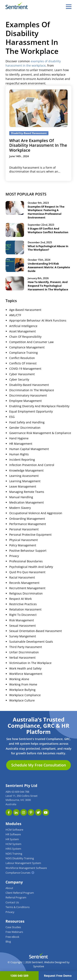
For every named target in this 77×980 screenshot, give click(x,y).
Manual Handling (21, 497)
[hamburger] (69, 7)
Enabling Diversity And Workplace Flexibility (39, 406)
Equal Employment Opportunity (31, 412)
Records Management (24, 583)
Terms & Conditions (18, 907)
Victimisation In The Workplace (30, 663)
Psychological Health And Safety (31, 567)
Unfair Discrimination (24, 652)
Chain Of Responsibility (25, 337)
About (9, 888)
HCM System (13, 844)
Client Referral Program (20, 893)
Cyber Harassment (22, 374)
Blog (8, 942)
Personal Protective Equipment (30, 535)
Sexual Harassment (22, 626)
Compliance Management (27, 347)
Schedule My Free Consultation (39, 765)
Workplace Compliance (25, 695)
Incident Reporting (22, 460)
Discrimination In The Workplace (32, 390)
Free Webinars (14, 932)
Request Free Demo (58, 976)
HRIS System (13, 849)
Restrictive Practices (23, 604)
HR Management (21, 444)
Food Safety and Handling (27, 422)
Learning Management (25, 481)
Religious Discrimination (26, 593)
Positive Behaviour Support (28, 551)
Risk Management (22, 620)
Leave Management (23, 487)
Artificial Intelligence (23, 326)
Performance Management (28, 524)
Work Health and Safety (25, 668)
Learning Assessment (24, 476)
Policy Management (23, 545)
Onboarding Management (27, 519)
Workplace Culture (22, 700)
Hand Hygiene (19, 438)
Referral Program (16, 898)
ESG (12, 417)
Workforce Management (26, 674)
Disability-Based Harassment (29, 385)
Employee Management (25, 401)
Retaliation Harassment (25, 609)
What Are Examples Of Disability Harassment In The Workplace (38, 145)
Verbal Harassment (22, 658)
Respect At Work (20, 599)
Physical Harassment (24, 540)
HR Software (13, 834)
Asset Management (22, 331)
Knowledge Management (26, 471)
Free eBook (12, 937)
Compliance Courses (18, 873)
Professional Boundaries (26, 561)
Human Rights (19, 454)
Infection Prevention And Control (32, 465)
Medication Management (26, 503)
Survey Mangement (23, 636)
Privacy (14, 556)
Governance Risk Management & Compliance (40, 433)
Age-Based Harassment (25, 310)
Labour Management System (23, 863)
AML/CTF (15, 315)
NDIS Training (14, 854)
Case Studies (13, 927)
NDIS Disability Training (20, 858)
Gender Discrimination (25, 428)
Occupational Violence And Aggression (36, 513)
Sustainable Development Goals (31, 642)
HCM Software (14, 830)
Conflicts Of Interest (23, 363)
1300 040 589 (19, 976)
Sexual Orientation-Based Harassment (36, 631)
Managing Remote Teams (27, 492)
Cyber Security (19, 380)
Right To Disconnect (23, 615)
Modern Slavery (20, 508)
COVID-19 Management (25, 369)
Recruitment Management (27, 588)
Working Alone (19, 679)
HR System (12, 839)
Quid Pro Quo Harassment (27, 572)
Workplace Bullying (22, 690)
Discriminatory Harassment (28, 396)
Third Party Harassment (26, 647)
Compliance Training (24, 353)
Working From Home (23, 684)
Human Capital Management (29, 449)
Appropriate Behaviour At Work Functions (38, 321)
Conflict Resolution (22, 358)
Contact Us (12, 902)
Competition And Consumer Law (31, 342)
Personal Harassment (24, 529)
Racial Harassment (22, 578)
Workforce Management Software (26, 868)
